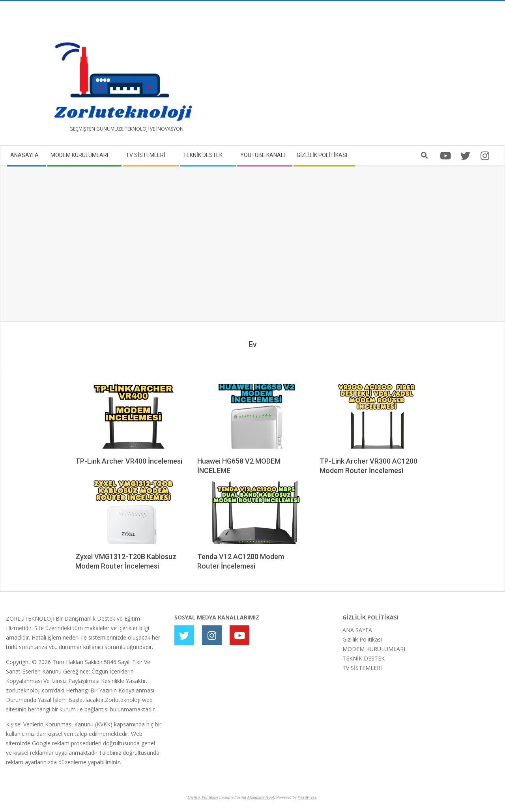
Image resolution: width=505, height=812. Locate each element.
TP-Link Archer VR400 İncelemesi (129, 461)
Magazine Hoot (260, 797)
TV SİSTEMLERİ (362, 668)
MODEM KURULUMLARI (374, 649)
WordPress (307, 797)
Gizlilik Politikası (362, 639)
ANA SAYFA (357, 630)
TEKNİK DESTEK (364, 658)
